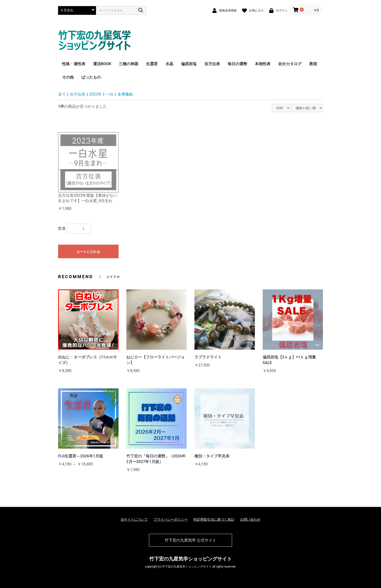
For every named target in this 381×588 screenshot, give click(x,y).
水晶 (169, 64)
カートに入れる (88, 252)
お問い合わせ (250, 519)
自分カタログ (290, 64)
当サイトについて (134, 519)
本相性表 (263, 64)
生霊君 (152, 64)
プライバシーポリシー (171, 519)
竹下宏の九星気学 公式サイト (190, 540)
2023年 (95, 94)
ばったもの (91, 77)
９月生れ (125, 94)
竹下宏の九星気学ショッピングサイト (190, 559)
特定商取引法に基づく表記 (214, 519)
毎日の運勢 (237, 64)
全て (62, 94)
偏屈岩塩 (189, 64)
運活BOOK (102, 64)
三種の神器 (129, 64)
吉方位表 (212, 64)
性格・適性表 (74, 64)
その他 (68, 77)
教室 (313, 64)
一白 (110, 94)
